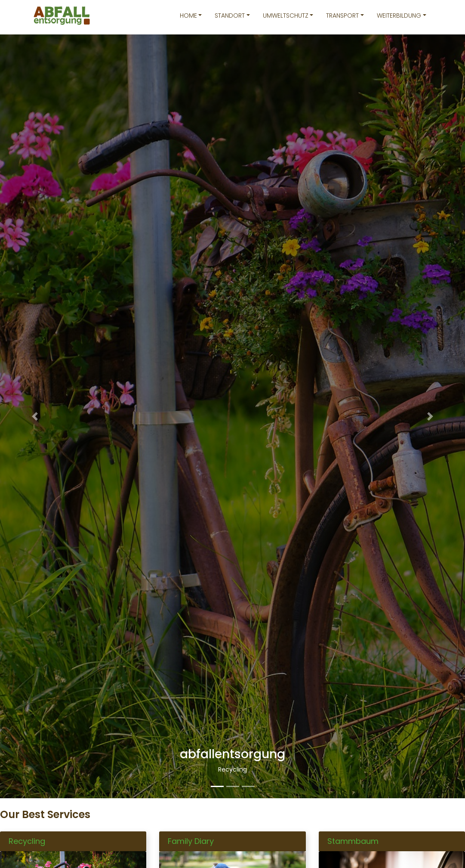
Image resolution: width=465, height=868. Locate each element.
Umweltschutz (286, 15)
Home (188, 15)
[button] (35, 416)
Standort (230, 15)
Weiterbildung (399, 15)
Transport (342, 15)
